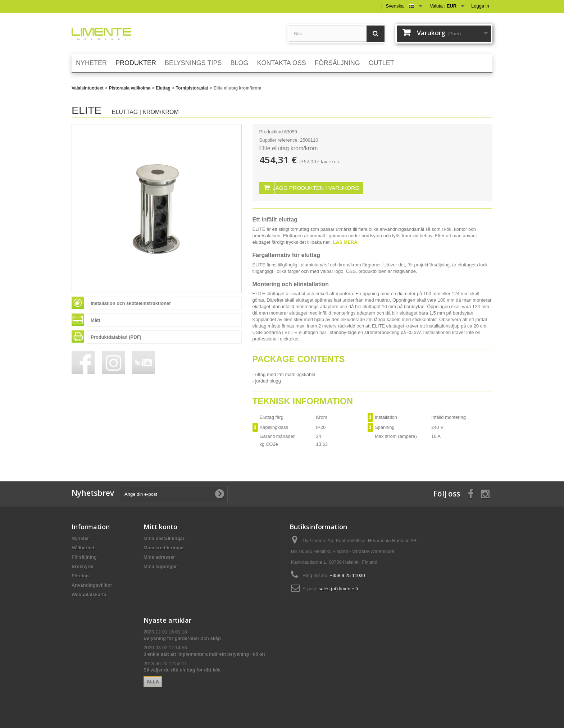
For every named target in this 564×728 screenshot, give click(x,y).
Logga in (480, 6)
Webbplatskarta (89, 593)
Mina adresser (159, 556)
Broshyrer (83, 565)
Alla (153, 680)
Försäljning (84, 556)
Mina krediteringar (164, 547)
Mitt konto (160, 526)
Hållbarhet (83, 547)
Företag (80, 575)
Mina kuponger (160, 565)
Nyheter (80, 537)
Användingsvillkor (92, 584)
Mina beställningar (164, 537)
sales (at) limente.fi (338, 588)
